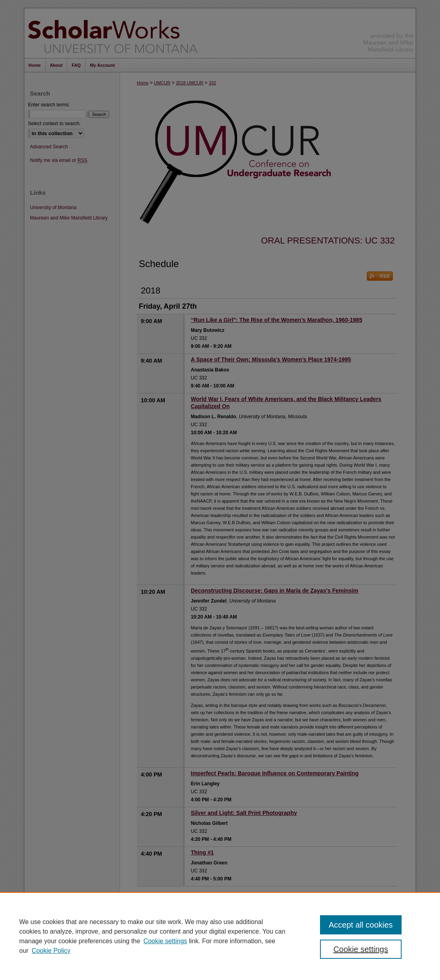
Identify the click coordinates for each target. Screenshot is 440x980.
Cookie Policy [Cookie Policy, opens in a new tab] (51, 951)
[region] (220, 936)
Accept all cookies (361, 925)
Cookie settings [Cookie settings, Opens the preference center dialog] (361, 949)
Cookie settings (165, 941)
